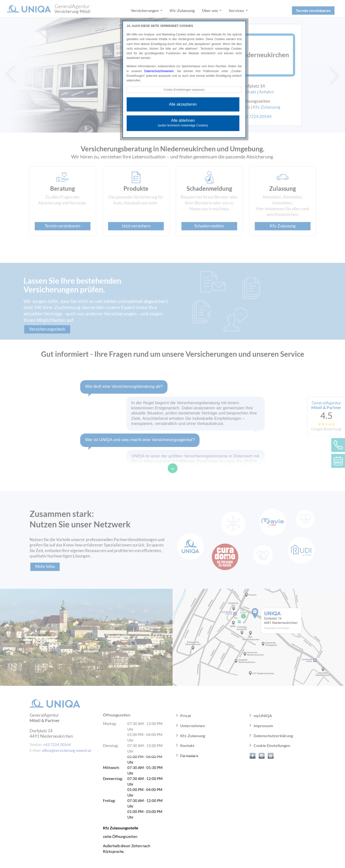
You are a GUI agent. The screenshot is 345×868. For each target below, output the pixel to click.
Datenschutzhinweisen (159, 71)
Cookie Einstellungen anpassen (184, 90)
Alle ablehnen (183, 123)
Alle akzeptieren (183, 104)
